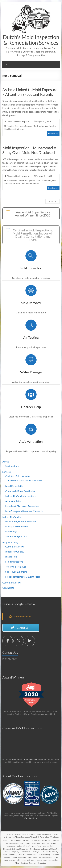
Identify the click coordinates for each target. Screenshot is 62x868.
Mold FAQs (11, 531)
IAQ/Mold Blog (10, 542)
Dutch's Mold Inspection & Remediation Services (31, 40)
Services (7, 472)
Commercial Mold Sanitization (21, 491)
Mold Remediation (15, 486)
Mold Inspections (43, 181)
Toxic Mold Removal (30, 184)
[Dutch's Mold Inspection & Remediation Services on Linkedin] (30, 641)
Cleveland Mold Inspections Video (26, 480)
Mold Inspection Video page (24, 759)
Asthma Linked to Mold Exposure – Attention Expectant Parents (30, 92)
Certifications (12, 466)
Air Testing (31, 337)
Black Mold (12, 181)
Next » (53, 201)
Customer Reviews (15, 547)
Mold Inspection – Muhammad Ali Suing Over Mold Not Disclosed (30, 150)
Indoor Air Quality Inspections (21, 496)
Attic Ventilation (31, 441)
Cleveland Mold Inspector (18, 122)
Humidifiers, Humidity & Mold (21, 521)
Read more (53, 133)
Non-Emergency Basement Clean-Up (24, 511)
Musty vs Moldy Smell (16, 526)
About (6, 462)
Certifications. (31, 818)
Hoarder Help (31, 407)
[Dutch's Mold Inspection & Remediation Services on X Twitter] (19, 641)
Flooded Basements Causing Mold (22, 126)
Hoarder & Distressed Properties (22, 506)
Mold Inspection (31, 268)
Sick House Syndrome (14, 129)
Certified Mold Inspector (18, 476)
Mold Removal (31, 303)
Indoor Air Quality (47, 126)
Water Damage (31, 372)
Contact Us (8, 588)
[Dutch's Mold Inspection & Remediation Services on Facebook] (8, 641)
